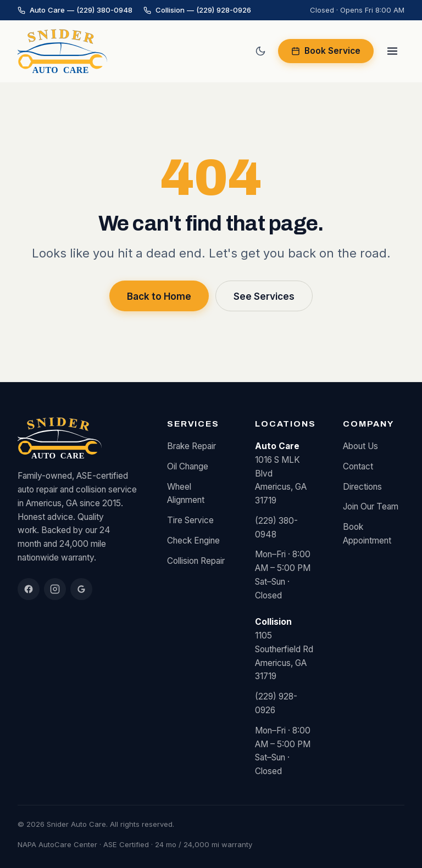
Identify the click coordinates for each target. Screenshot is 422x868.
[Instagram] (55, 589)
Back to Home (159, 296)
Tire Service (190, 520)
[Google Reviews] (81, 589)
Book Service (326, 51)
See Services (264, 296)
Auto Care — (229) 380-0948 (75, 10)
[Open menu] (392, 51)
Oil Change (188, 466)
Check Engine (193, 541)
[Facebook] (29, 589)
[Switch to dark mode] (260, 51)
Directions (362, 487)
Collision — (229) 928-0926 (197, 10)
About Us (360, 446)
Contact (358, 466)
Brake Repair (191, 446)
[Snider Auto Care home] (62, 51)
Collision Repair (196, 561)
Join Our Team (371, 506)
